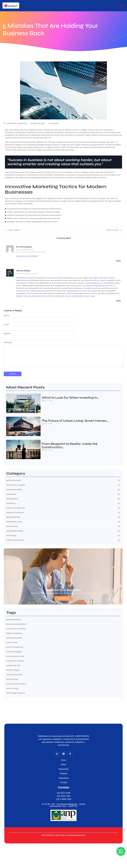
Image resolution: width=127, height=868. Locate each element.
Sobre (64, 765)
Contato (63, 782)
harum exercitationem (37, 293)
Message (8, 342)
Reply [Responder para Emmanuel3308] (118, 261)
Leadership (12, 123)
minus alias (57, 283)
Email (7, 324)
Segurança (63, 778)
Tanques (64, 773)
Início (63, 760)
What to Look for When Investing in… (70, 398)
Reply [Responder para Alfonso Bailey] (118, 301)
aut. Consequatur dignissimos (92, 286)
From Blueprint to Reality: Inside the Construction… (70, 446)
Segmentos (64, 769)
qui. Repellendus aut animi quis (77, 291)
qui (27, 278)
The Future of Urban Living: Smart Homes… (75, 421)
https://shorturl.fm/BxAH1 (27, 256)
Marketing (22, 123)
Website (7, 333)
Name (7, 316)
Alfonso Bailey (23, 271)
